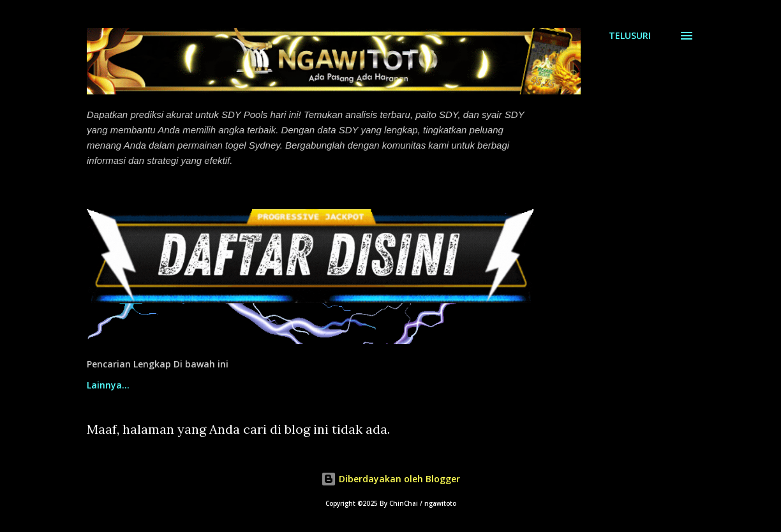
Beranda (106, 385)
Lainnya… (564, 385)
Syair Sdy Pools (366, 385)
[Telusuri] (630, 36)
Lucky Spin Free (471, 385)
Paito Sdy (183, 385)
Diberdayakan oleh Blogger (390, 479)
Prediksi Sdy (268, 385)
